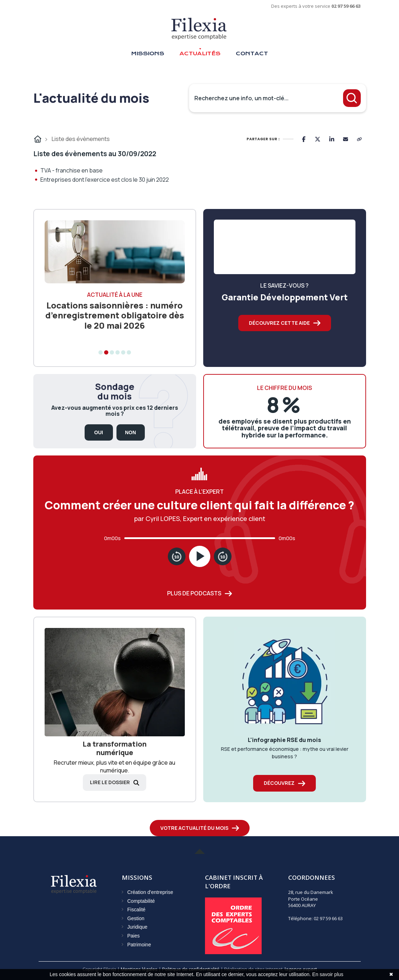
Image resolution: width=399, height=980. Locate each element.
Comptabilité (141, 901)
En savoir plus (328, 974)
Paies (134, 936)
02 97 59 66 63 (346, 6)
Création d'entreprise (150, 892)
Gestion (136, 918)
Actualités (200, 53)
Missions (148, 53)
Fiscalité (136, 910)
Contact (252, 53)
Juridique (138, 927)
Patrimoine (139, 945)
